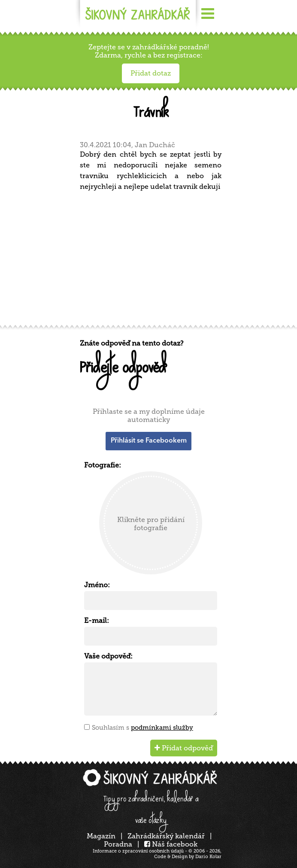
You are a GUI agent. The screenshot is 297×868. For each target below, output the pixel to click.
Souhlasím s (142, 728)
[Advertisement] (151, 261)
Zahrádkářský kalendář (166, 836)
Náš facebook (171, 844)
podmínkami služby (162, 728)
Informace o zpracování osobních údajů (138, 851)
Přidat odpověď (184, 748)
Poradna (118, 844)
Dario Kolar (208, 857)
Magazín (101, 836)
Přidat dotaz (151, 73)
